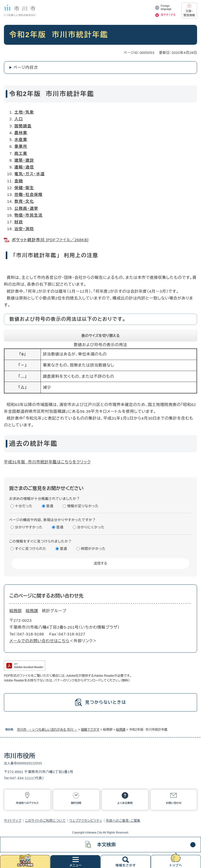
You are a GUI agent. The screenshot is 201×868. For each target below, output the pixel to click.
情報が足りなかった (83, 506)
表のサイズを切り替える (101, 336)
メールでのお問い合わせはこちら (39, 641)
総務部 (16, 611)
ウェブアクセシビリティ (86, 821)
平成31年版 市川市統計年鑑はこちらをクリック (47, 462)
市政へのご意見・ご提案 (123, 821)
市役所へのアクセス (27, 803)
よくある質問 (125, 803)
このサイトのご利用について (45, 821)
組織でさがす (90, 730)
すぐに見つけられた (31, 549)
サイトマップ (13, 821)
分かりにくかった (91, 527)
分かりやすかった (29, 527)
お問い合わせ (174, 803)
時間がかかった (93, 549)
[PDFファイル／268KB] (50, 240)
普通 (50, 506)
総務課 (121, 730)
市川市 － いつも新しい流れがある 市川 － (47, 730)
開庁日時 (76, 803)
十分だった (24, 506)
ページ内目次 (26, 67)
